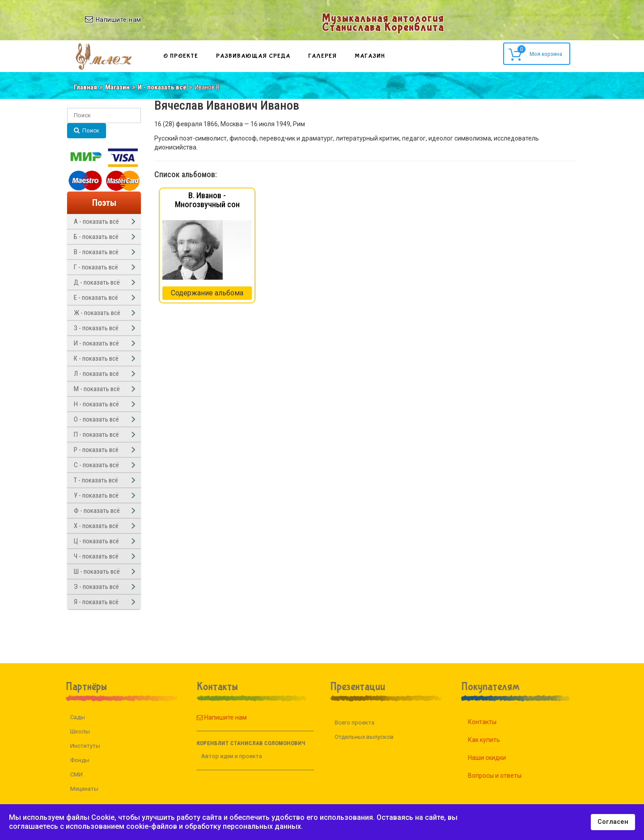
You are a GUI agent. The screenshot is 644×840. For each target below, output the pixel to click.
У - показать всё (96, 495)
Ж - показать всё (97, 313)
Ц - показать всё (96, 541)
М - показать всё (97, 389)
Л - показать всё (96, 374)
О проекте (181, 56)
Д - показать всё (97, 282)
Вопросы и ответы (505, 776)
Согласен (613, 822)
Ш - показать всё (97, 571)
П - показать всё (96, 435)
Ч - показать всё (96, 556)
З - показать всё (96, 328)
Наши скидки (497, 758)
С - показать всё (96, 465)
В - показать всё (96, 252)
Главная (85, 87)
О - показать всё (96, 419)
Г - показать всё (96, 267)
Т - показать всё (96, 480)
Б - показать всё (96, 237)
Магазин (370, 56)
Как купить (494, 740)
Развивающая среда (253, 56)
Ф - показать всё (97, 511)
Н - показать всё (96, 404)
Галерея (322, 56)
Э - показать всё (96, 587)
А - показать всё (96, 222)
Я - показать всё (96, 602)
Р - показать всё (96, 450)
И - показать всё (162, 87)
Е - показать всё (96, 298)
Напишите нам (211, 717)
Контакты (492, 722)
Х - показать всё (96, 526)
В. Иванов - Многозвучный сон (207, 200)
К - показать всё (96, 358)
